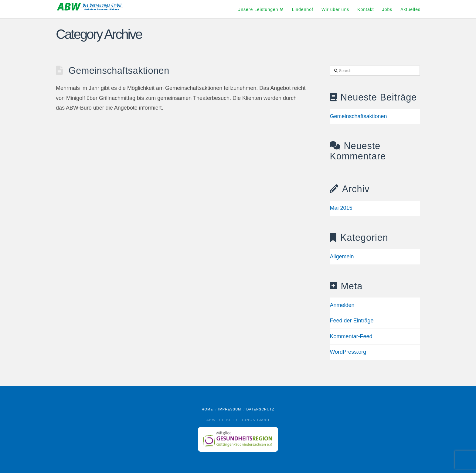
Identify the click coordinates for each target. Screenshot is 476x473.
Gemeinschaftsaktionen (119, 70)
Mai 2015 (341, 208)
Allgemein (342, 257)
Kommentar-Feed (351, 336)
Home (207, 409)
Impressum (230, 409)
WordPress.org (348, 352)
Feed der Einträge (352, 321)
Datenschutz (260, 409)
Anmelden (342, 305)
